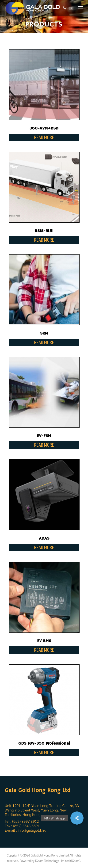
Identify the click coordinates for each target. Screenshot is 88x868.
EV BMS (44, 641)
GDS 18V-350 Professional (44, 743)
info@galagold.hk (32, 830)
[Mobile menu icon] (81, 8)
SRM (44, 333)
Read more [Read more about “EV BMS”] (44, 650)
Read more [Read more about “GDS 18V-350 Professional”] (44, 752)
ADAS (44, 538)
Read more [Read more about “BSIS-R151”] (44, 240)
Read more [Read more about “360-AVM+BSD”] (44, 137)
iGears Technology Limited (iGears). (58, 861)
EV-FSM (44, 436)
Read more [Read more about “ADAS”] (44, 547)
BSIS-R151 (44, 231)
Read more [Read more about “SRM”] (44, 342)
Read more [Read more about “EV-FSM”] (44, 445)
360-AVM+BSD (44, 128)
